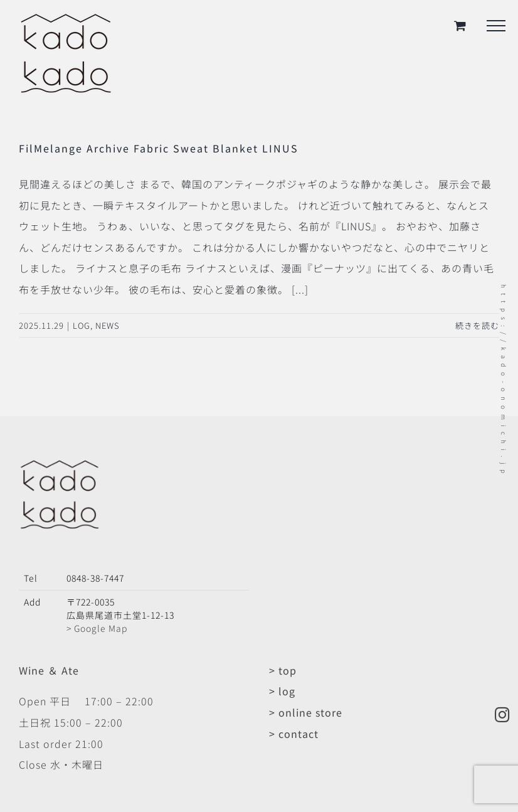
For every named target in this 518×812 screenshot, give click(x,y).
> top (283, 670)
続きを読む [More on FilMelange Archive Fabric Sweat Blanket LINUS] (477, 325)
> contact (294, 734)
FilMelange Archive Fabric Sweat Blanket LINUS (159, 148)
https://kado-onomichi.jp (504, 381)
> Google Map (97, 628)
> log (282, 691)
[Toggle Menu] (496, 26)
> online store (306, 712)
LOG (82, 325)
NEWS (108, 325)
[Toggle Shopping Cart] (460, 25)
